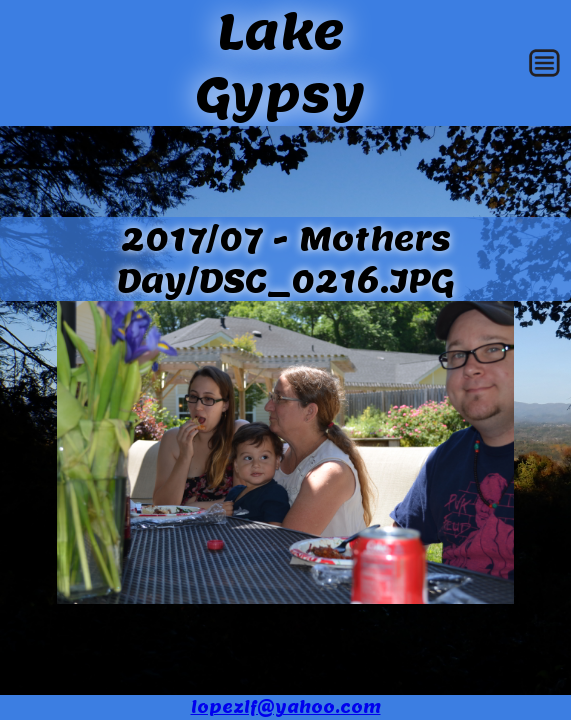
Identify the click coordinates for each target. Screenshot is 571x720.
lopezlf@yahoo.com (286, 707)
